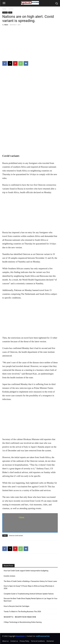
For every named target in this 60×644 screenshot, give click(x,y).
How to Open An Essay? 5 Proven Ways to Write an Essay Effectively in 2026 (29, 587)
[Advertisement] (30, 44)
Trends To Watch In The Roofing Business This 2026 (22, 612)
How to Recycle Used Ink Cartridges (17, 606)
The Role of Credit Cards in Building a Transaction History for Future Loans (30, 581)
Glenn (6, 25)
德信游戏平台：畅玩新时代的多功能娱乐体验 (20, 617)
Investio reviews (9, 576)
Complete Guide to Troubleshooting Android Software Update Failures (29, 594)
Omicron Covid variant (16, 535)
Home (4, 9)
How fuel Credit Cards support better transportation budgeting (26, 571)
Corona (11, 9)
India (10, 12)
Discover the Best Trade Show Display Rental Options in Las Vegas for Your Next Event (31, 600)
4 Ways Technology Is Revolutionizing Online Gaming (23, 622)
